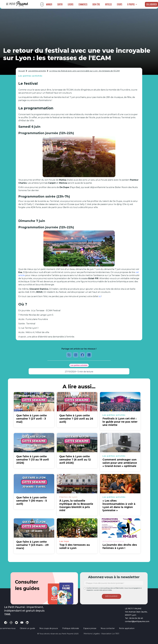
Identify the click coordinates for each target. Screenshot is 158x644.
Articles (108, 4)
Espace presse (90, 628)
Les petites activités (37, 71)
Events (120, 4)
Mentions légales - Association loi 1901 (101, 634)
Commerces (83, 4)
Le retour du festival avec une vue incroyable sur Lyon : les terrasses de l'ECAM (84, 71)
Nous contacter (108, 628)
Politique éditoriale (71, 628)
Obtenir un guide (27, 628)
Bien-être (96, 4)
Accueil (22, 71)
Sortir (60, 4)
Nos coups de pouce (49, 628)
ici (100, 296)
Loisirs (71, 4)
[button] (132, 4)
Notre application (127, 628)
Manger (49, 4)
